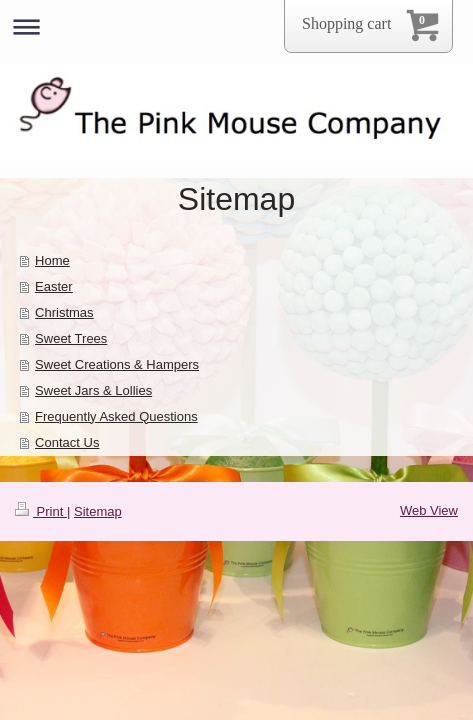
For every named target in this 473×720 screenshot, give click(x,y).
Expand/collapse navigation (236, 26)
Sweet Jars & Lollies (93, 390)
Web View (429, 510)
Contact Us (67, 442)
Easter (54, 286)
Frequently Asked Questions (116, 416)
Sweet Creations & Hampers (117, 364)
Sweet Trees (71, 338)
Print (41, 511)
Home (52, 260)
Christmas (64, 312)
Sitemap (98, 511)
